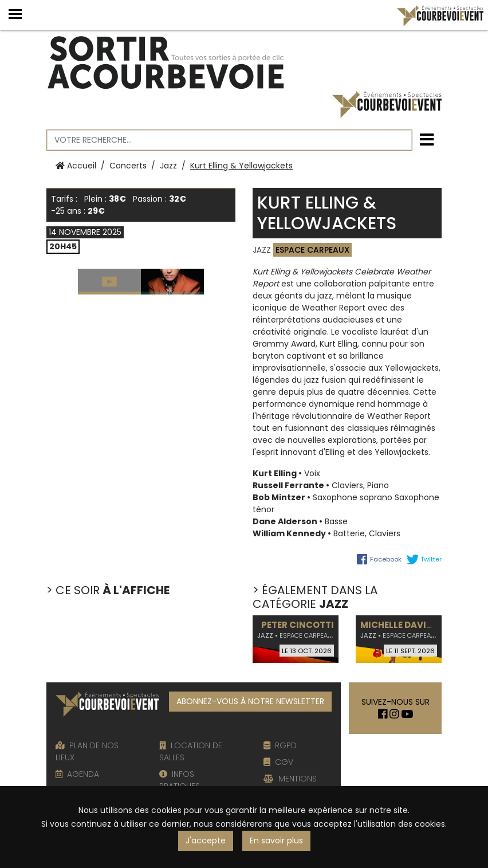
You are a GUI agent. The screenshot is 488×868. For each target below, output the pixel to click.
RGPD (280, 745)
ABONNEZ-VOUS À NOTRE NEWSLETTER (250, 701)
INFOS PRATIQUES (180, 780)
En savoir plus (276, 840)
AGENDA (77, 774)
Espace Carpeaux (312, 250)
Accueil (76, 166)
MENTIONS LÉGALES (290, 785)
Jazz (168, 166)
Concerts (128, 166)
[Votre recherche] (229, 140)
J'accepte (206, 840)
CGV (278, 762)
